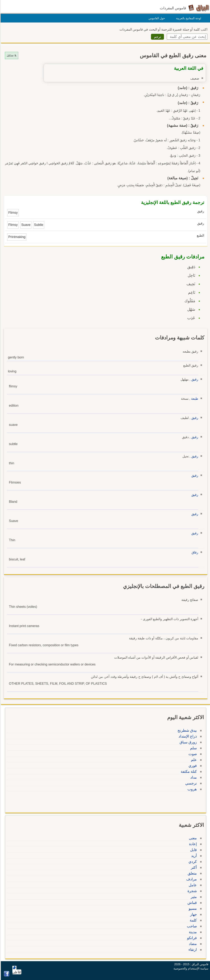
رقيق (194, 379)
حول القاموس (156, 18)
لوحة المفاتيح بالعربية (188, 18)
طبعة (194, 399)
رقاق (194, 552)
